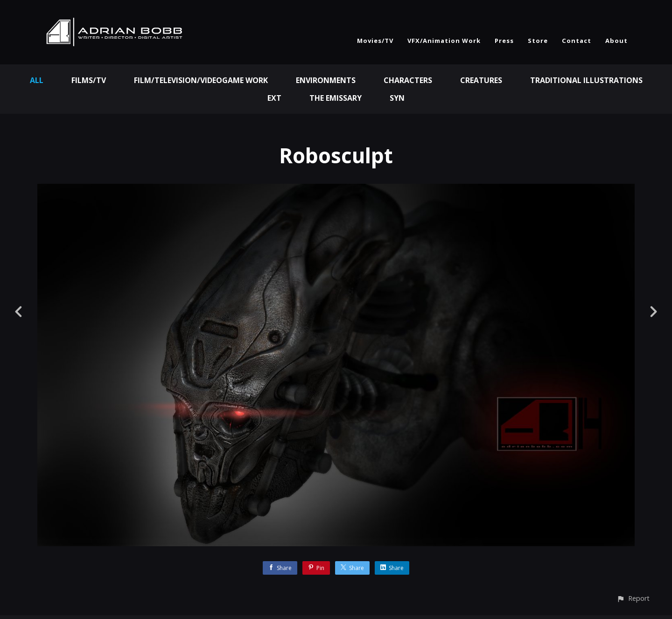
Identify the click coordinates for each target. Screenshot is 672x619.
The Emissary (336, 98)
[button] (633, 598)
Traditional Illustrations (586, 80)
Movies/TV (375, 41)
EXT (274, 98)
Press (504, 41)
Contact (577, 41)
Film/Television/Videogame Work (201, 80)
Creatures (481, 80)
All (37, 80)
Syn (397, 98)
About (616, 41)
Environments (326, 80)
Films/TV (89, 80)
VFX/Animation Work (444, 41)
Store (538, 41)
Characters (408, 80)
